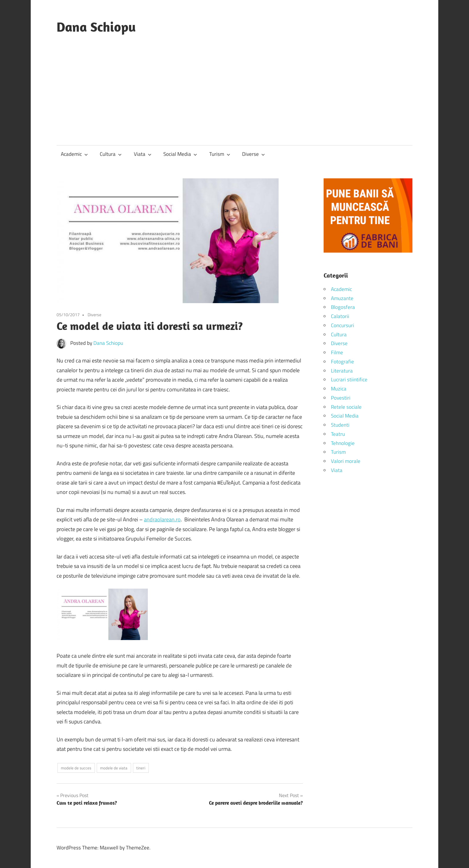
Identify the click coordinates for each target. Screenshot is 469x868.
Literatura (342, 371)
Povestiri (341, 398)
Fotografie (342, 362)
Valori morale (346, 461)
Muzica (339, 389)
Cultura (111, 154)
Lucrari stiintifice (349, 380)
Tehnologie (343, 443)
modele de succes (76, 768)
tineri (141, 768)
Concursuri (342, 325)
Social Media (180, 154)
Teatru (338, 434)
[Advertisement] (234, 84)
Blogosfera (343, 307)
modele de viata (114, 768)
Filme (337, 352)
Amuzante (342, 298)
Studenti (340, 425)
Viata (143, 154)
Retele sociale (346, 407)
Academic (74, 154)
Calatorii (340, 316)
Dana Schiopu (96, 27)
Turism (220, 154)
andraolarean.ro (162, 519)
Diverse (254, 154)
